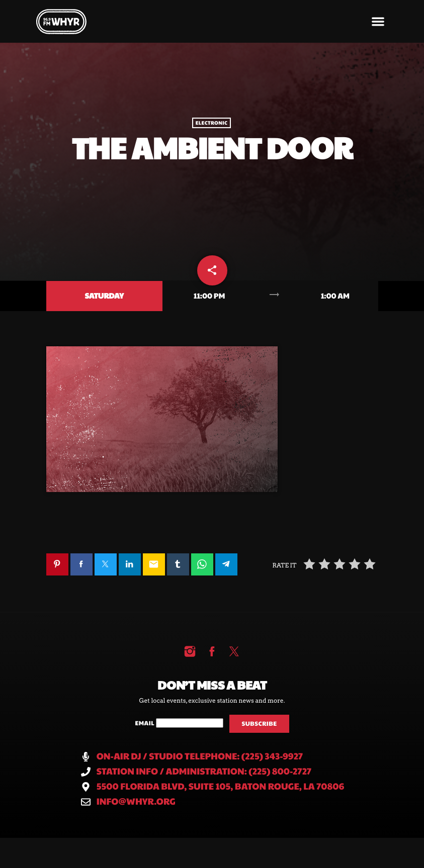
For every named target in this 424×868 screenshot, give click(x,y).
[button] (378, 21)
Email (145, 723)
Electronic (212, 123)
